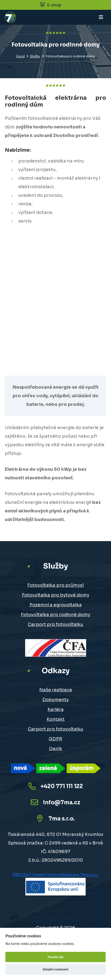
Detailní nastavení (55, 969)
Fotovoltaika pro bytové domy (56, 595)
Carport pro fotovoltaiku (55, 624)
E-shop (50, 5)
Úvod (20, 56)
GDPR (55, 739)
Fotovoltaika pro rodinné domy (56, 615)
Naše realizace (56, 690)
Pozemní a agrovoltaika (56, 605)
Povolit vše (55, 957)
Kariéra (56, 709)
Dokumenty (56, 700)
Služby (35, 56)
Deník (56, 749)
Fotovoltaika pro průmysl (55, 585)
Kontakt (56, 719)
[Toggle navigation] (101, 17)
